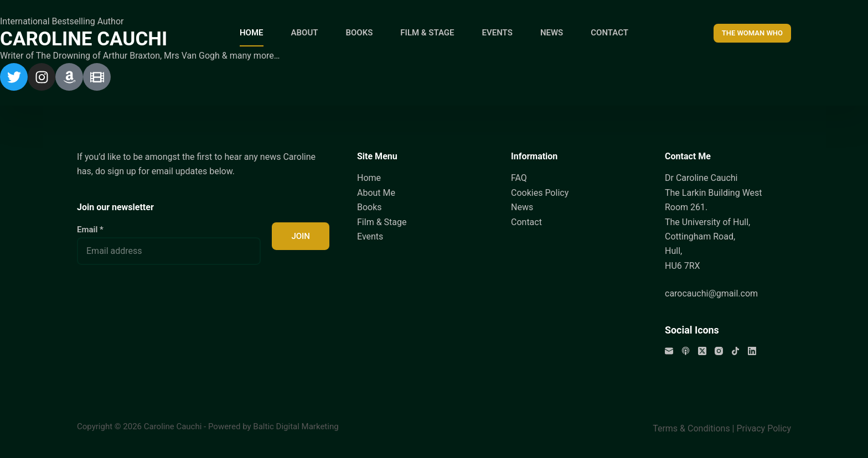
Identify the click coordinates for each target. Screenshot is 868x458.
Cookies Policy (540, 193)
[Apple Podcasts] (686, 351)
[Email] (669, 351)
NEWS (552, 33)
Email (90, 230)
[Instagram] (719, 351)
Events (370, 236)
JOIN (301, 236)
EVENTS (497, 33)
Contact (526, 222)
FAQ (519, 178)
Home (369, 178)
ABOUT (305, 33)
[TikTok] (735, 351)
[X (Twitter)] (702, 351)
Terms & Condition (689, 428)
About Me (376, 193)
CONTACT (609, 33)
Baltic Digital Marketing (296, 426)
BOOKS (359, 33)
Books (370, 207)
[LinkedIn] (752, 351)
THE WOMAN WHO (752, 33)
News (522, 207)
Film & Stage (382, 222)
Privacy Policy (764, 428)
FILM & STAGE (427, 33)
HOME (252, 33)
